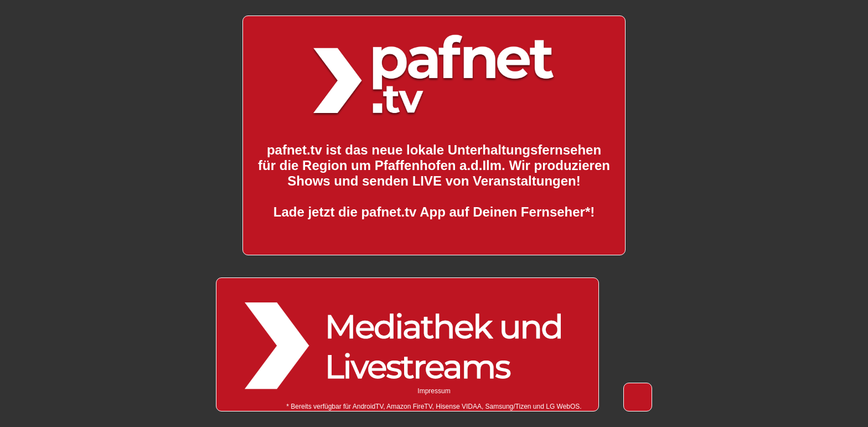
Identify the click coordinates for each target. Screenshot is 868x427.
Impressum (434, 391)
